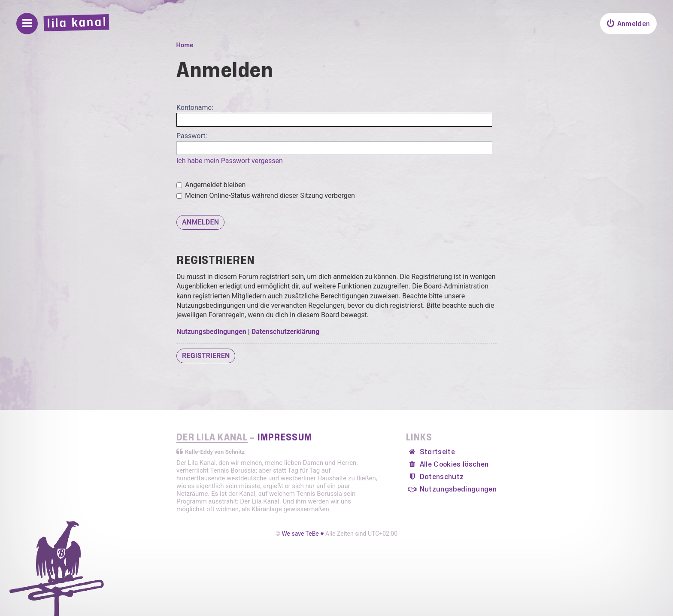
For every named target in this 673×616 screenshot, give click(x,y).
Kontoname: (195, 108)
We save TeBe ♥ (303, 534)
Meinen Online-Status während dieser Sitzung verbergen (266, 196)
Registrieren (206, 356)
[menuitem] (628, 24)
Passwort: (192, 136)
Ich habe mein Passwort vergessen (230, 161)
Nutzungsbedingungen (211, 332)
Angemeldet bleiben (211, 185)
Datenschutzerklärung (286, 332)
